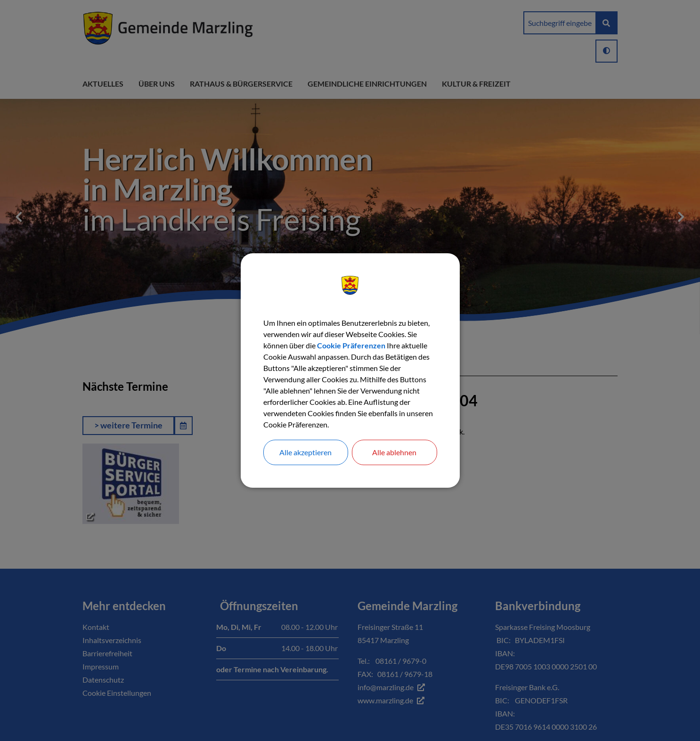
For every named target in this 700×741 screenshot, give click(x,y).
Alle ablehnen (394, 452)
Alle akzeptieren (305, 452)
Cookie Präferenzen (351, 345)
